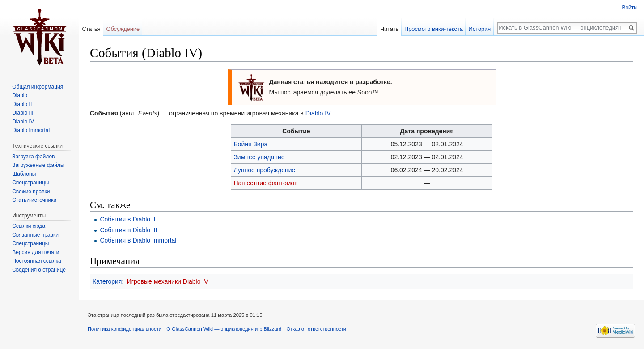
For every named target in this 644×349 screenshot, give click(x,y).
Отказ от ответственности (317, 329)
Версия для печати (36, 252)
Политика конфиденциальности (125, 329)
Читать (389, 29)
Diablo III (23, 113)
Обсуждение (123, 29)
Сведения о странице (39, 270)
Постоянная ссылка (36, 261)
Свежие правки (31, 192)
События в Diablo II (127, 219)
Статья (91, 29)
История (480, 29)
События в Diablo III (128, 230)
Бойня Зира (250, 144)
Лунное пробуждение (264, 170)
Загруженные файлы (38, 165)
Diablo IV (318, 113)
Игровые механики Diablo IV (168, 281)
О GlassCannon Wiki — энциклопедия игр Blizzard (224, 329)
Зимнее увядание (259, 157)
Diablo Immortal (31, 130)
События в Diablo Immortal (138, 240)
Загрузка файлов (33, 157)
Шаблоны (24, 174)
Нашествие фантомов (265, 183)
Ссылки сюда (29, 226)
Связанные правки (35, 235)
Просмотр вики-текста (434, 29)
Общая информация (38, 87)
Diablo (20, 95)
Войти (629, 8)
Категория (107, 281)
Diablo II (22, 104)
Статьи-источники (34, 200)
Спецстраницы (30, 183)
